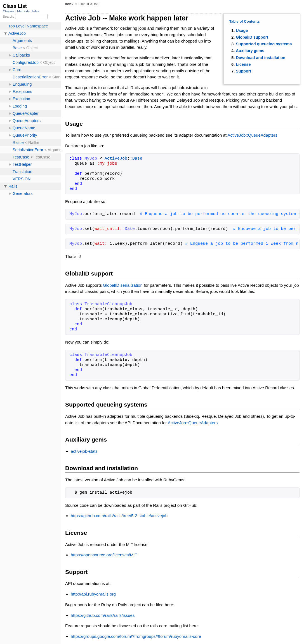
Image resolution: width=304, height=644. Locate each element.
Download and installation (261, 58)
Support (243, 71)
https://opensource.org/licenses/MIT (104, 555)
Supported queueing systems (264, 44)
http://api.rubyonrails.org (93, 594)
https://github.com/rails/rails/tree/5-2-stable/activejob (119, 516)
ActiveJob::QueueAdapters (252, 135)
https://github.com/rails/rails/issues (103, 615)
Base (137, 159)
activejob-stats (84, 451)
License (243, 64)
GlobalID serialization (123, 285)
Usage (242, 31)
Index (69, 4)
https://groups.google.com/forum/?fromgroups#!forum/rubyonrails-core (136, 636)
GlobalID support (252, 37)
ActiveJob (116, 159)
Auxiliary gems (250, 51)
